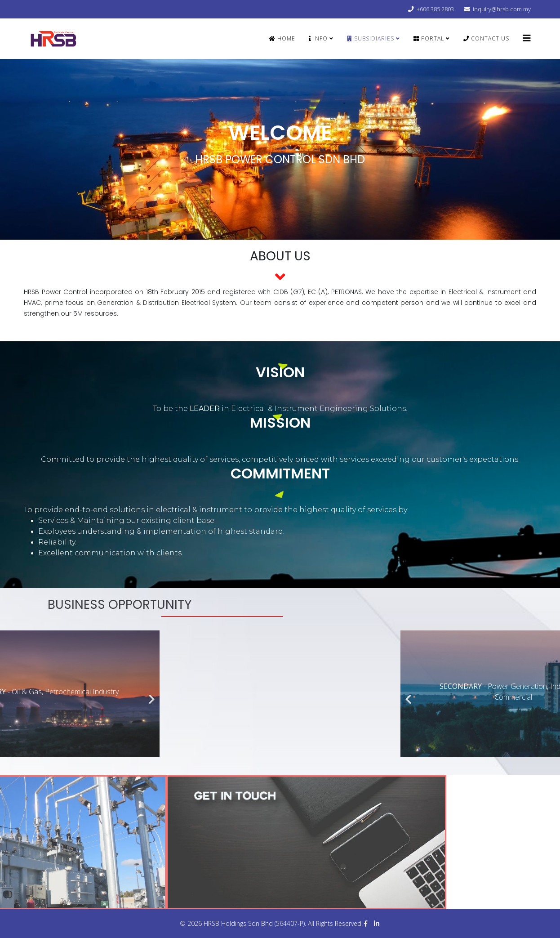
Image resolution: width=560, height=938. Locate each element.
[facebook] (366, 923)
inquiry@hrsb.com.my (502, 9)
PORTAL (429, 38)
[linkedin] (377, 923)
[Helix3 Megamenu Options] (527, 38)
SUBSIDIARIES (371, 38)
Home (282, 38)
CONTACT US (486, 38)
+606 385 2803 (435, 9)
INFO (318, 38)
